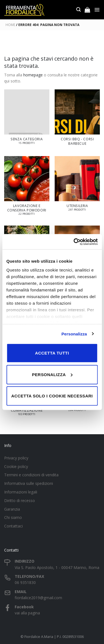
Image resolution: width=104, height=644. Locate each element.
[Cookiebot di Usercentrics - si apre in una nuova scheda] (74, 242)
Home (10, 25)
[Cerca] (78, 10)
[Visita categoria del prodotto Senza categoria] (27, 119)
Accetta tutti (52, 353)
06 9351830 (25, 582)
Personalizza (74, 334)
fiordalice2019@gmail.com (38, 598)
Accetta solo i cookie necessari (52, 396)
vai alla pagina (27, 613)
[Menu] (97, 10)
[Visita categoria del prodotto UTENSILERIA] (77, 186)
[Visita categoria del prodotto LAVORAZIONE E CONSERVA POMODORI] (27, 188)
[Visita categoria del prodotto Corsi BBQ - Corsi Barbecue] (77, 120)
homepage (33, 75)
